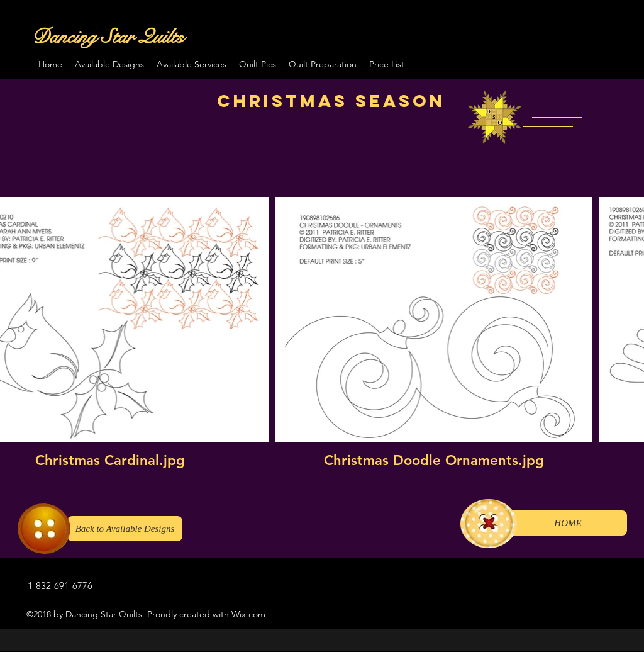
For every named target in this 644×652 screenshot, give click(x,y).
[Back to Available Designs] (125, 529)
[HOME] (568, 523)
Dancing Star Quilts (108, 37)
